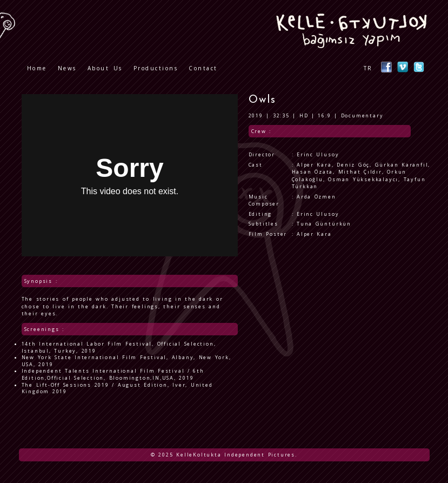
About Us (105, 68)
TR (368, 68)
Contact (203, 68)
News (67, 68)
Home (37, 68)
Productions (156, 68)
